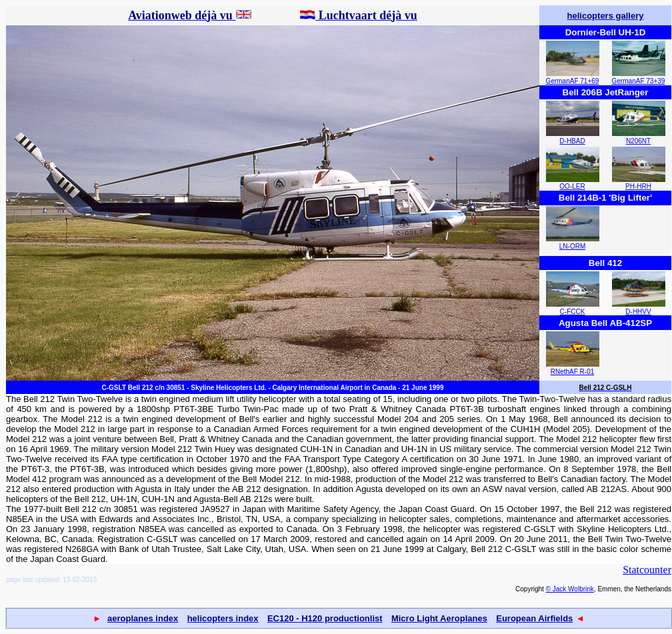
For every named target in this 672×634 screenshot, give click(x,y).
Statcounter (647, 570)
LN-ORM (572, 246)
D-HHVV (638, 312)
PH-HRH (638, 186)
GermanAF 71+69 (573, 81)
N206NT (638, 141)
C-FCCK (573, 312)
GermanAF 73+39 (639, 81)
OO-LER (572, 186)
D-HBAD (572, 141)
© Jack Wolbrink (570, 589)
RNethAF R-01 (573, 372)
